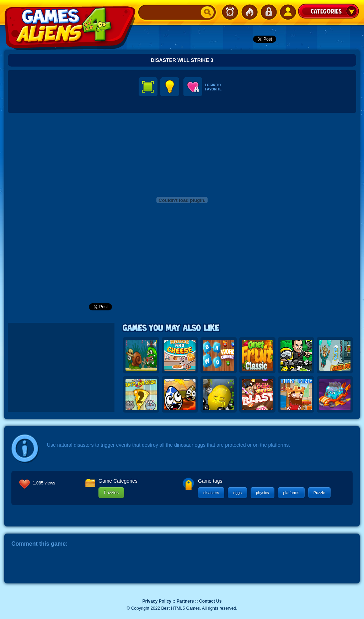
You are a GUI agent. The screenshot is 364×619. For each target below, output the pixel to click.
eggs (237, 493)
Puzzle (319, 493)
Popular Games (249, 12)
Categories (328, 11)
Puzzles (111, 493)
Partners (185, 601)
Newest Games (230, 12)
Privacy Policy (157, 601)
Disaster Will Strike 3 (182, 60)
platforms (291, 493)
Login (268, 12)
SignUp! (288, 12)
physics (263, 493)
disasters (211, 493)
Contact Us (210, 601)
